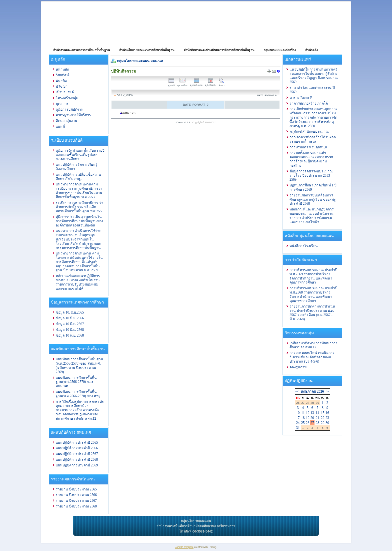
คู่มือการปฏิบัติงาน (70, 109)
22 (323, 418)
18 (303, 418)
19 (307, 418)
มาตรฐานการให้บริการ (73, 115)
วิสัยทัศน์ (62, 75)
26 (307, 423)
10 (298, 413)
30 (327, 423)
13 (312, 413)
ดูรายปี (171, 84)
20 (312, 418)
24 (298, 423)
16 (327, 413)
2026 (320, 391)
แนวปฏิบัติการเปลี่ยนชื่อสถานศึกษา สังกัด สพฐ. (78, 177)
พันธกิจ (61, 81)
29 (323, 423)
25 (303, 423)
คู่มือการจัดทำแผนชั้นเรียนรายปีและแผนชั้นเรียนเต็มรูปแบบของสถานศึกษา (80, 155)
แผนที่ (60, 126)
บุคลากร (62, 104)
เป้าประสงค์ (65, 92)
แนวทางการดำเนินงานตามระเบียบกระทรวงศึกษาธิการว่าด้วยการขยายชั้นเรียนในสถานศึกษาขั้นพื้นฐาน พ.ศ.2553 (79, 191)
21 (317, 418)
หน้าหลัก (62, 69)
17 (298, 418)
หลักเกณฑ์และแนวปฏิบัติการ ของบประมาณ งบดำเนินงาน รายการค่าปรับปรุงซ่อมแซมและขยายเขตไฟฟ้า (78, 282)
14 (317, 413)
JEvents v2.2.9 (183, 122)
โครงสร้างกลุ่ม (67, 98)
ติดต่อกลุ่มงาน (66, 121)
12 (307, 413)
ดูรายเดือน (182, 84)
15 (323, 413)
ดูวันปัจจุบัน (211, 84)
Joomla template (184, 547)
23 (327, 418)
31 (298, 428)
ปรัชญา (62, 86)
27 (312, 423)
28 (317, 423)
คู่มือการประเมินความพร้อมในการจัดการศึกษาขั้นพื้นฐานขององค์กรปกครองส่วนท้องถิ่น (79, 221)
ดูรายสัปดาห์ (196, 84)
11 (303, 413)
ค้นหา (222, 84)
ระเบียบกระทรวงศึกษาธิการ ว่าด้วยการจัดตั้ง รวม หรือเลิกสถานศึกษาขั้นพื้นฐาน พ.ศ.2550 (80, 207)
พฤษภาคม (308, 391)
